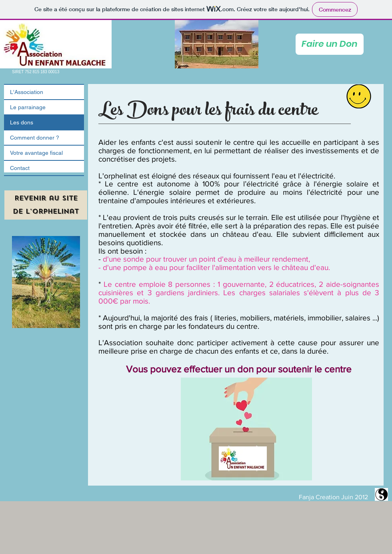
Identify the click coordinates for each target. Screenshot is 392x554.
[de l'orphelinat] (46, 212)
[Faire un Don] (330, 44)
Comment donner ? (35, 138)
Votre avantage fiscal (36, 153)
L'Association (27, 92)
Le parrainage (28, 107)
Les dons (22, 122)
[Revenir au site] (46, 198)
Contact (20, 168)
